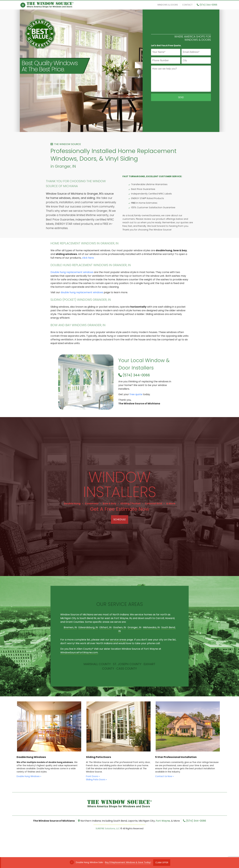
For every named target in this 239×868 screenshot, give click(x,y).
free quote (136, 394)
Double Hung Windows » (29, 776)
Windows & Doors (168, 5)
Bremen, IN (70, 627)
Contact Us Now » (164, 776)
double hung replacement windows (82, 292)
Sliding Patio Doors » (96, 780)
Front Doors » (93, 776)
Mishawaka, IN (151, 627)
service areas (118, 640)
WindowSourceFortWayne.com (79, 652)
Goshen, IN (119, 627)
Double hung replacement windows (72, 272)
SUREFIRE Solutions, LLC (108, 828)
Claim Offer (162, 863)
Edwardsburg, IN (88, 627)
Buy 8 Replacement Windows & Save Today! (128, 862)
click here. (88, 258)
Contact (187, 5)
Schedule (120, 519)
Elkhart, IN (105, 627)
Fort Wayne (163, 821)
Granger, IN (134, 627)
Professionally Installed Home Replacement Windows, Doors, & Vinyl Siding (120, 156)
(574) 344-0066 (207, 5)
